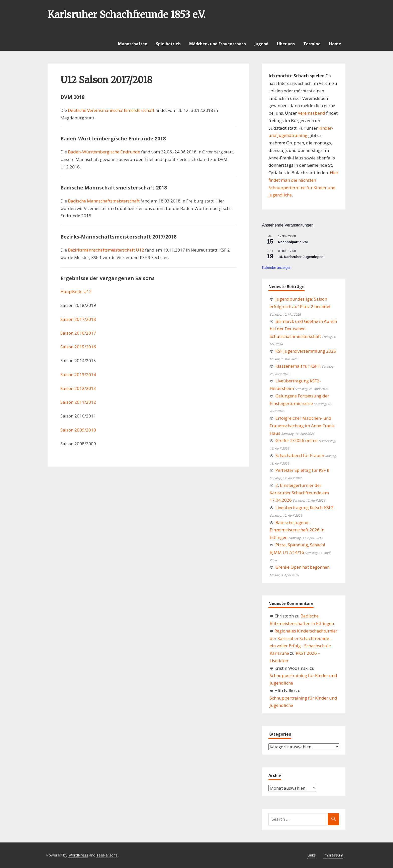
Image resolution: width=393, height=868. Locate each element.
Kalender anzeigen (277, 268)
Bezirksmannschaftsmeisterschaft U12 (106, 250)
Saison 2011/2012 (78, 402)
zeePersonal (107, 855)
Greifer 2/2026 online (297, 440)
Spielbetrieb (168, 44)
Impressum (333, 855)
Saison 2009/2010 (78, 430)
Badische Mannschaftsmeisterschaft (104, 201)
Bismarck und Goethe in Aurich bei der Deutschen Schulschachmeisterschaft (303, 329)
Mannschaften (133, 44)
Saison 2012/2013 (78, 388)
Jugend (261, 44)
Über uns (286, 44)
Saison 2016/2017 (78, 333)
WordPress (78, 855)
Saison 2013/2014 (78, 375)
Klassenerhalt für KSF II (298, 366)
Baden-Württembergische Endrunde (104, 152)
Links (312, 855)
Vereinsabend (311, 113)
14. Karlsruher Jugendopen (301, 257)
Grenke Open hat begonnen (303, 567)
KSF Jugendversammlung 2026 (306, 351)
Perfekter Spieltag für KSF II (302, 470)
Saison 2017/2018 (78, 319)
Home (335, 44)
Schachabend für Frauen (300, 455)
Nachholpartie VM (293, 242)
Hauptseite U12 (76, 291)
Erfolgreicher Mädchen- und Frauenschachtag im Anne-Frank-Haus (303, 426)
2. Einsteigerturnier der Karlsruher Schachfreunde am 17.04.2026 (299, 493)
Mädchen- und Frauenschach (218, 44)
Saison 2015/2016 (78, 347)
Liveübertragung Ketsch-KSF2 (305, 507)
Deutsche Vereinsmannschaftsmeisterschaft (111, 110)
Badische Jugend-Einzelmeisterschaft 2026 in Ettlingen (297, 530)
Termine (312, 44)
